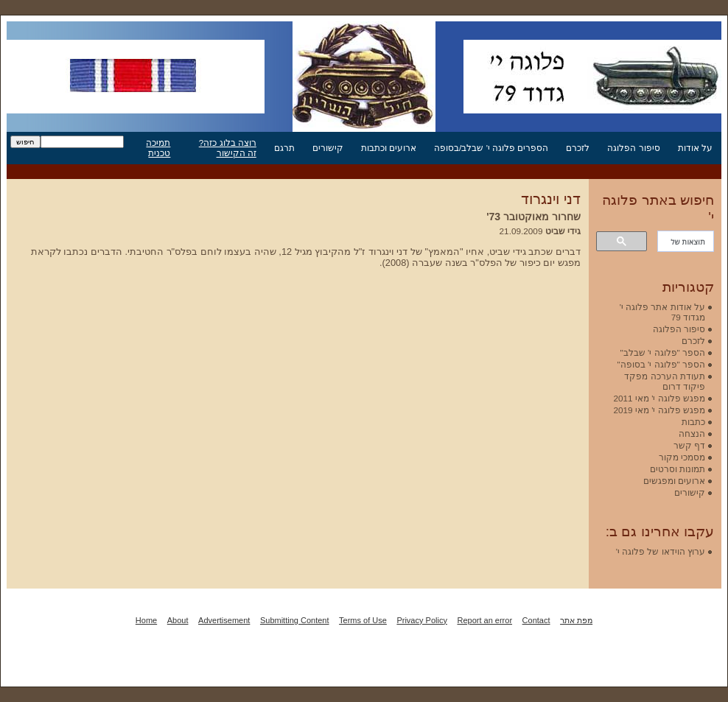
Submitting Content (295, 620)
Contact (536, 620)
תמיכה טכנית (158, 148)
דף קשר (689, 445)
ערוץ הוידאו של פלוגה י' (661, 551)
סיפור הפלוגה (633, 148)
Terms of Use (363, 620)
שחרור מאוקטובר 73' (533, 217)
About (178, 620)
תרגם (284, 148)
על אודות (695, 148)
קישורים (328, 148)
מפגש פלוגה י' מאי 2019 (659, 410)
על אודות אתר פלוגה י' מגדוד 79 (662, 312)
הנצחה (692, 434)
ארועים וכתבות (389, 148)
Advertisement (224, 620)
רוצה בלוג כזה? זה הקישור (228, 148)
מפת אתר (576, 620)
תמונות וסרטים (678, 469)
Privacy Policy (421, 620)
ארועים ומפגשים (674, 481)
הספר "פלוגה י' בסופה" (661, 364)
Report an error (484, 620)
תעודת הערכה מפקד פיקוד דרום (665, 381)
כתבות (693, 422)
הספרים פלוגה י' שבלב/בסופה (491, 148)
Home (146, 620)
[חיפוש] (687, 242)
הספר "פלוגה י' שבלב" (663, 352)
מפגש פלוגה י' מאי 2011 (659, 398)
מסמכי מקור (682, 457)
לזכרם (578, 148)
